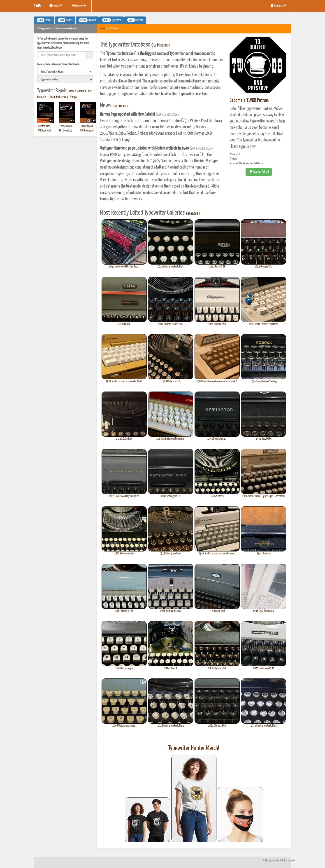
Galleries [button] (87, 20)
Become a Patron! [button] (259, 172)
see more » (193, 213)
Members (278, 6)
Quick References (58, 97)
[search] (65, 72)
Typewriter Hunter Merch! (194, 748)
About (56, 6)
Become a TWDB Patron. (249, 100)
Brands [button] (44, 20)
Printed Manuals (77, 91)
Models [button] (65, 20)
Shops (74, 97)
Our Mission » (161, 45)
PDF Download (44, 131)
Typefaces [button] (112, 20)
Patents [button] (135, 20)
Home (103, 29)
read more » (120, 106)
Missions (79, 6)
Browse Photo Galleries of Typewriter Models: (58, 65)
